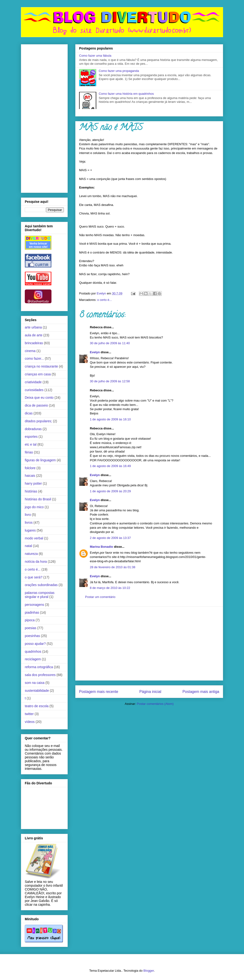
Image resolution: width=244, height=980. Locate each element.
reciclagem (33, 659)
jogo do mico (34, 507)
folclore (30, 468)
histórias (31, 491)
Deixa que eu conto (39, 398)
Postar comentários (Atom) (155, 704)
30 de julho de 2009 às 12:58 (110, 381)
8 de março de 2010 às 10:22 (110, 588)
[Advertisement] (149, 643)
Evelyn (95, 352)
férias (29, 452)
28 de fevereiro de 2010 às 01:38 (113, 567)
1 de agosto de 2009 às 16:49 (110, 466)
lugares (30, 530)
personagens (34, 605)
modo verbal (34, 538)
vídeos (30, 722)
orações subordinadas (41, 585)
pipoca (30, 620)
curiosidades (34, 390)
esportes (31, 437)
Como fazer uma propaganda (119, 71)
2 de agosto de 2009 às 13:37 (110, 538)
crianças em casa (38, 374)
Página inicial (150, 692)
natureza (31, 554)
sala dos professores (40, 675)
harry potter (33, 483)
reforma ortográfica (39, 667)
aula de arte (34, 335)
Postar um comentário (100, 597)
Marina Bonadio (102, 547)
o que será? (34, 577)
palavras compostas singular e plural (40, 595)
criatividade (33, 382)
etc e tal (31, 444)
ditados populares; (38, 421)
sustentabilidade (37, 691)
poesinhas (32, 636)
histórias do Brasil (38, 499)
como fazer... (34, 358)
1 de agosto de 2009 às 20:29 (110, 491)
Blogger (149, 971)
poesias (30, 628)
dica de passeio (36, 405)
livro (28, 515)
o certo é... (104, 300)
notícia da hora (36, 562)
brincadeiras (34, 343)
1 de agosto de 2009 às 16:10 (110, 419)
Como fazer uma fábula (95, 56)
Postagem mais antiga (201, 692)
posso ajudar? (35, 644)
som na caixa (35, 683)
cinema (30, 351)
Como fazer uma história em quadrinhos (126, 94)
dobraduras (33, 429)
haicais (30, 476)
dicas (29, 413)
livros (29, 522)
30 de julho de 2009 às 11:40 (110, 343)
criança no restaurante (41, 366)
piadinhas (32, 612)
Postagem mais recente (99, 692)
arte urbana (33, 327)
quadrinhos (33, 652)
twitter (29, 714)
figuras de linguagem (40, 460)
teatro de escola (37, 706)
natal (28, 546)
